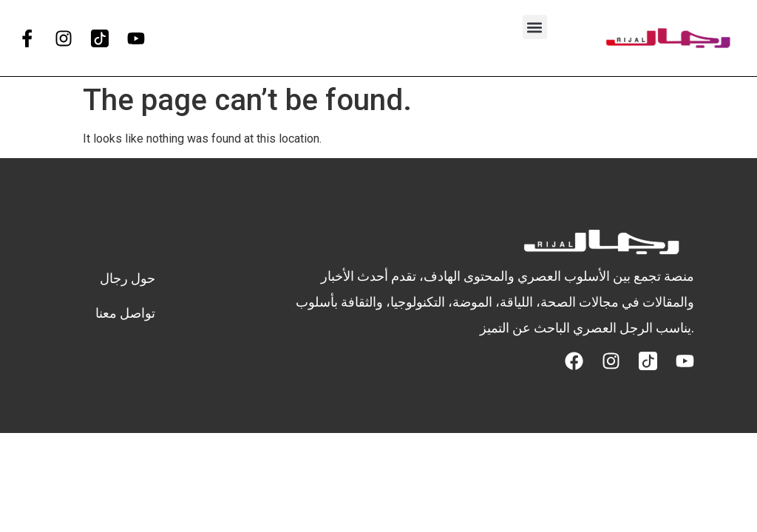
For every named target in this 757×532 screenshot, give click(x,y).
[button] (535, 27)
